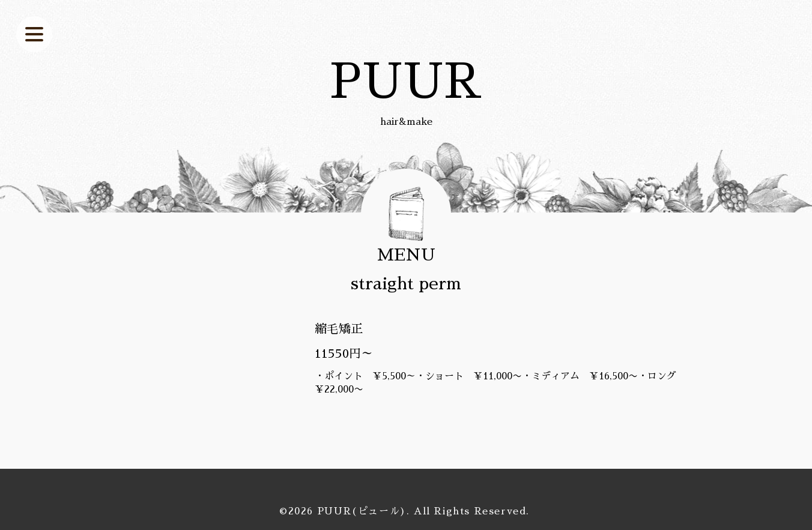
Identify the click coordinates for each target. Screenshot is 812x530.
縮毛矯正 (339, 329)
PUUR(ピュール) (362, 511)
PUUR (406, 82)
